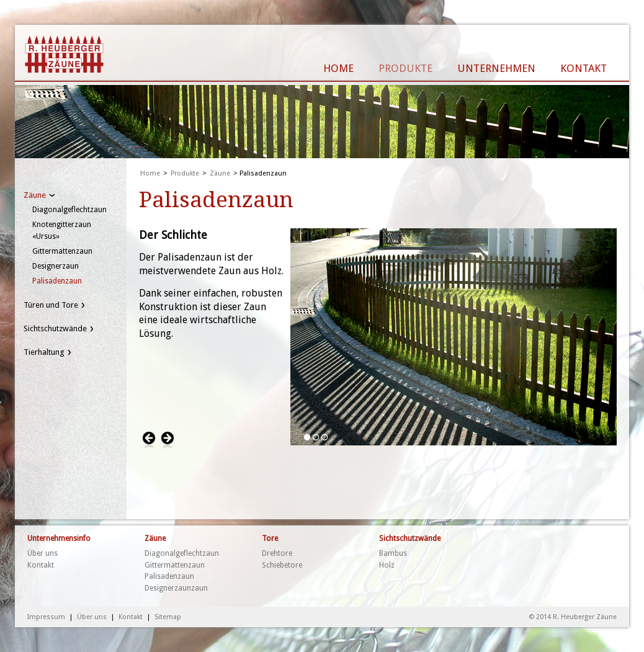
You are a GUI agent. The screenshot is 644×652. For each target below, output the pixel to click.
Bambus (393, 553)
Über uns (42, 553)
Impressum (46, 617)
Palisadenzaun (57, 281)
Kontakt (41, 565)
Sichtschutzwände (55, 328)
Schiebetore (282, 565)
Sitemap (168, 617)
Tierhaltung (44, 352)
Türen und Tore (51, 305)
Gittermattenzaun (62, 251)
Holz (387, 565)
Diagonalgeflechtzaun (69, 210)
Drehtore (277, 553)
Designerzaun (56, 266)
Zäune (35, 195)
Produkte (185, 173)
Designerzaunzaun (176, 588)
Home (150, 173)
